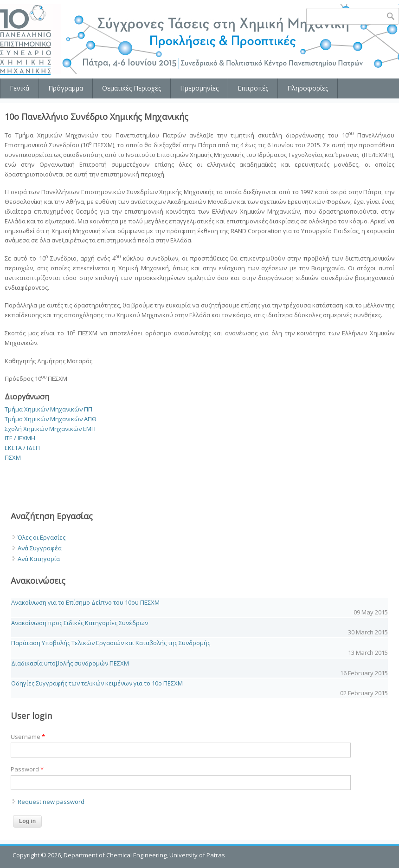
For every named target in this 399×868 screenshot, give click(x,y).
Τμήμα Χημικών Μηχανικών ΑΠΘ (51, 419)
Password (27, 769)
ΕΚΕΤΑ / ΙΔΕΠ (22, 448)
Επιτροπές (253, 88)
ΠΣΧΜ (13, 457)
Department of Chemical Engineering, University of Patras (144, 855)
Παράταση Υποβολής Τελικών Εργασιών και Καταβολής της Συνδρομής (111, 643)
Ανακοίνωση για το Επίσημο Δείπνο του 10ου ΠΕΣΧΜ (85, 602)
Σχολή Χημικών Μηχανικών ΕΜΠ (50, 429)
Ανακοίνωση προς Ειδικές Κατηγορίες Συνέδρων (80, 623)
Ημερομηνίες (199, 88)
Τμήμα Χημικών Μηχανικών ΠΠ (48, 409)
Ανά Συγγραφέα (40, 548)
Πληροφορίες (308, 88)
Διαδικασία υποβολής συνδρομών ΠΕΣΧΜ (70, 663)
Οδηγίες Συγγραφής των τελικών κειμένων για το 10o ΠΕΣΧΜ (97, 683)
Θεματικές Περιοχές (132, 88)
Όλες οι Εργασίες (42, 537)
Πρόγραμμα (66, 88)
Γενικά (19, 88)
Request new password (51, 802)
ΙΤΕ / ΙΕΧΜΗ (20, 438)
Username (28, 737)
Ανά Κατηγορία (39, 559)
